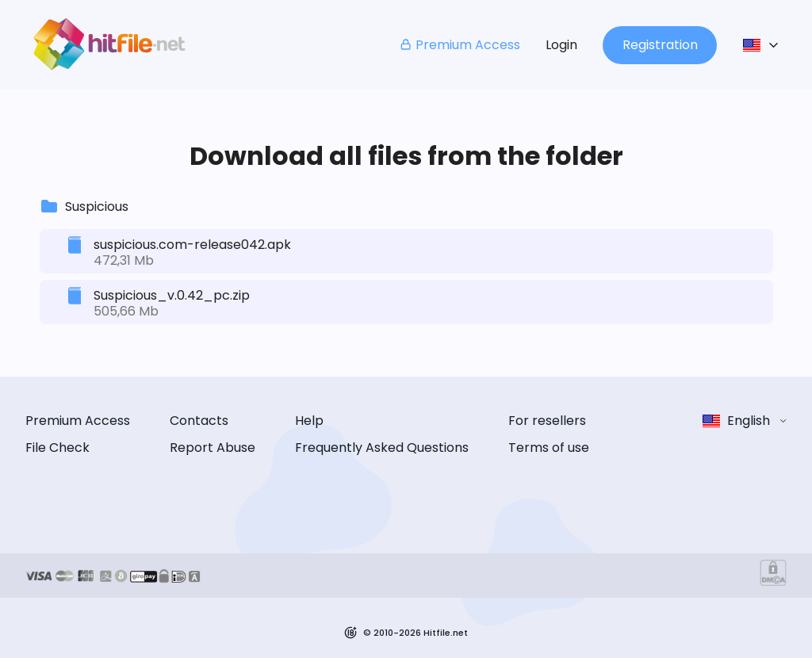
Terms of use (549, 448)
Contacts (199, 421)
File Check (57, 448)
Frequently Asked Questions (382, 448)
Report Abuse (213, 448)
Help (309, 421)
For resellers (547, 421)
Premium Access (460, 45)
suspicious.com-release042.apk (192, 245)
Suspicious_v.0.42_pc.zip (172, 295)
